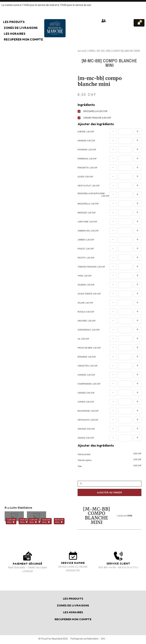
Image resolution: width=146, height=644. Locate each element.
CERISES (86, 393)
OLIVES (85, 177)
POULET (86, 249)
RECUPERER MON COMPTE (23, 40)
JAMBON (86, 240)
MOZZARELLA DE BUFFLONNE (92, 195)
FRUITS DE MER (89, 348)
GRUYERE (87, 321)
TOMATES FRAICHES (91, 267)
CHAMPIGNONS (89, 384)
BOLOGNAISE (88, 411)
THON (85, 276)
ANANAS (86, 438)
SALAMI (85, 303)
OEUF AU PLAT (89, 186)
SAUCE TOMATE (89, 294)
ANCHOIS (86, 429)
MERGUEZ (87, 213)
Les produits (14, 22)
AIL (83, 339)
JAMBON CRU (88, 231)
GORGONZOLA (89, 330)
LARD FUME (87, 222)
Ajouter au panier (110, 492)
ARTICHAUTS (88, 420)
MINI (91, 51)
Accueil (82, 51)
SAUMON (86, 285)
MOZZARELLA (88, 204)
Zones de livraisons (21, 28)
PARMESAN (87, 159)
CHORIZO (86, 375)
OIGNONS (86, 141)
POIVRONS (87, 150)
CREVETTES (88, 366)
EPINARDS (87, 357)
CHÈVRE (86, 132)
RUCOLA (86, 312)
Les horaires (15, 34)
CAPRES (86, 402)
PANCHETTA (87, 168)
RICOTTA (86, 258)
